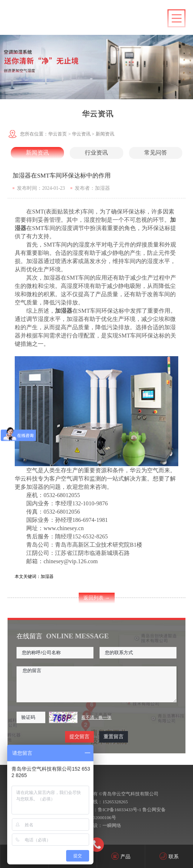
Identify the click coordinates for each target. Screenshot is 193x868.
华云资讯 (81, 134)
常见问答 (156, 153)
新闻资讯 (105, 134)
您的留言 (96, 684)
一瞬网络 (112, 826)
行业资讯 (96, 153)
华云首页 (58, 134)
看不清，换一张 (96, 717)
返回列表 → (97, 598)
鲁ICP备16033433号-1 (120, 810)
